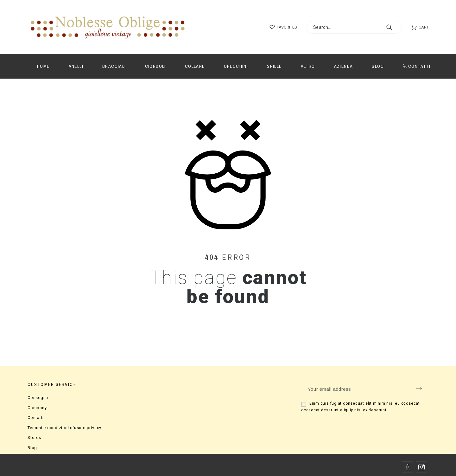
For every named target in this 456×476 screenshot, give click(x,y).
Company (37, 408)
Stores (34, 437)
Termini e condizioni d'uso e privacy (64, 428)
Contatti (36, 418)
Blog (32, 448)
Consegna (38, 398)
